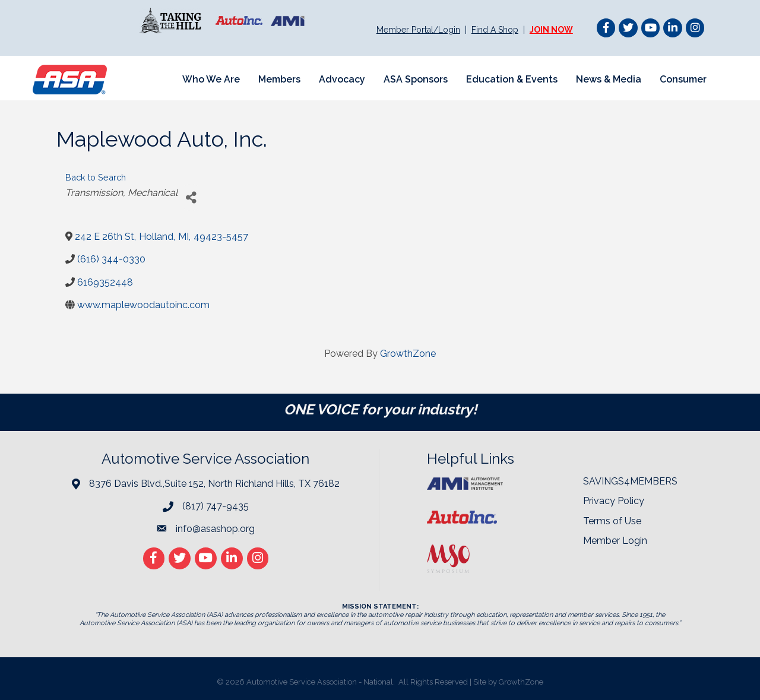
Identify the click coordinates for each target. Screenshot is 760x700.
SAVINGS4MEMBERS (630, 481)
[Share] (191, 197)
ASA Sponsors (416, 79)
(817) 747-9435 (216, 506)
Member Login (615, 541)
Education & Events (512, 79)
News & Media (609, 79)
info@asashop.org (215, 529)
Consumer (683, 79)
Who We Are (211, 79)
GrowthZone (408, 354)
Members (279, 79)
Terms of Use (612, 521)
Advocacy (342, 79)
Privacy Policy (614, 501)
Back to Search (96, 177)
